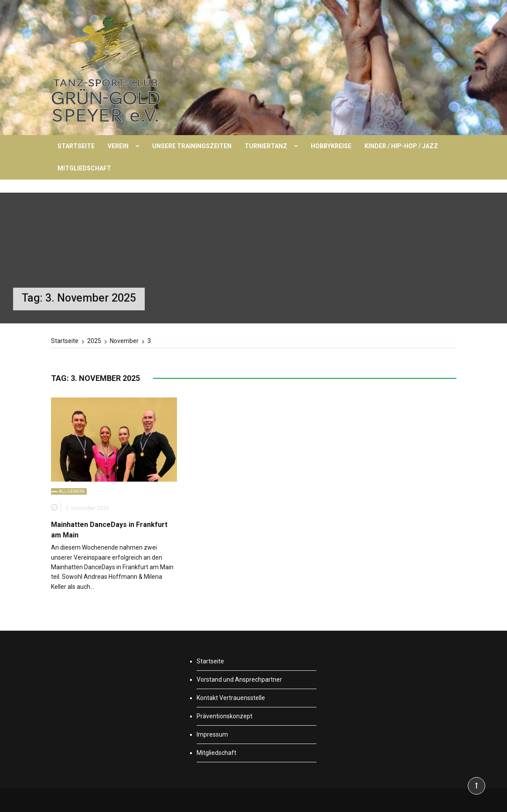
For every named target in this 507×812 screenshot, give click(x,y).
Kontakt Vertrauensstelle (231, 698)
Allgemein (72, 491)
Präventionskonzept (225, 716)
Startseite (76, 146)
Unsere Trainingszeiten (192, 146)
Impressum (212, 734)
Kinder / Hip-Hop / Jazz (401, 146)
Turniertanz (266, 146)
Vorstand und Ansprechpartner (239, 679)
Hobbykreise (331, 146)
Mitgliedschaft (84, 168)
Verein (118, 146)
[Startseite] (65, 341)
